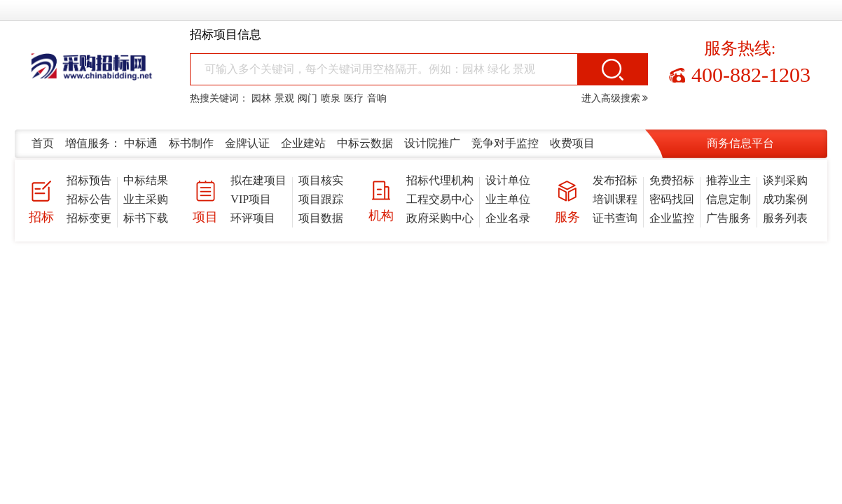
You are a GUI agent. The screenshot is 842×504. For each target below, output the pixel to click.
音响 (377, 98)
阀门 (308, 98)
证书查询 (615, 218)
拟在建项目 (258, 180)
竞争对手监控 (505, 143)
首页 (43, 143)
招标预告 (89, 180)
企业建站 (303, 143)
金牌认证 (247, 143)
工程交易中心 (440, 199)
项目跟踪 (321, 199)
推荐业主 (729, 180)
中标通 (141, 143)
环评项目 (253, 218)
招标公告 (89, 199)
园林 (261, 98)
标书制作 (191, 143)
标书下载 (146, 218)
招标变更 (89, 218)
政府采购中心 (440, 218)
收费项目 (572, 143)
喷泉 (331, 98)
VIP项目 (251, 199)
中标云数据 (365, 143)
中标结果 (146, 180)
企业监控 (672, 218)
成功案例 (785, 199)
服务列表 (785, 218)
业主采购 (146, 199)
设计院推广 (432, 143)
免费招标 (672, 180)
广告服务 (729, 218)
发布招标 (615, 180)
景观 (284, 98)
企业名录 (508, 218)
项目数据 (321, 218)
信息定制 (729, 199)
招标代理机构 (440, 180)
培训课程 (615, 199)
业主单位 (508, 199)
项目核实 (321, 180)
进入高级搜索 (615, 98)
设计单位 (508, 180)
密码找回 (672, 199)
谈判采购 (785, 180)
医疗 (354, 98)
